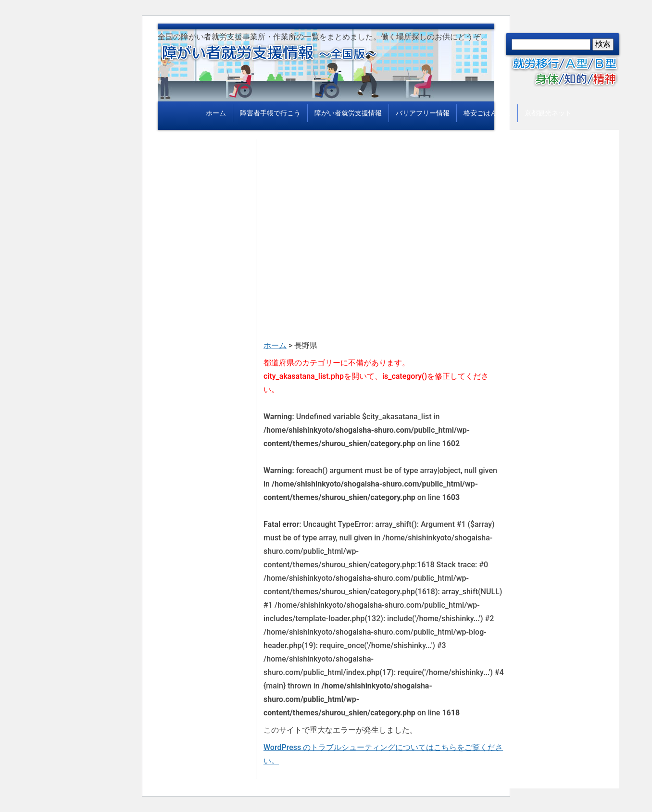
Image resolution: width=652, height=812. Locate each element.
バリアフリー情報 (423, 113)
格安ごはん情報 (487, 113)
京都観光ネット (548, 113)
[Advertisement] (384, 207)
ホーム (216, 113)
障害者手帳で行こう (270, 113)
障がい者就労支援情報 (348, 113)
